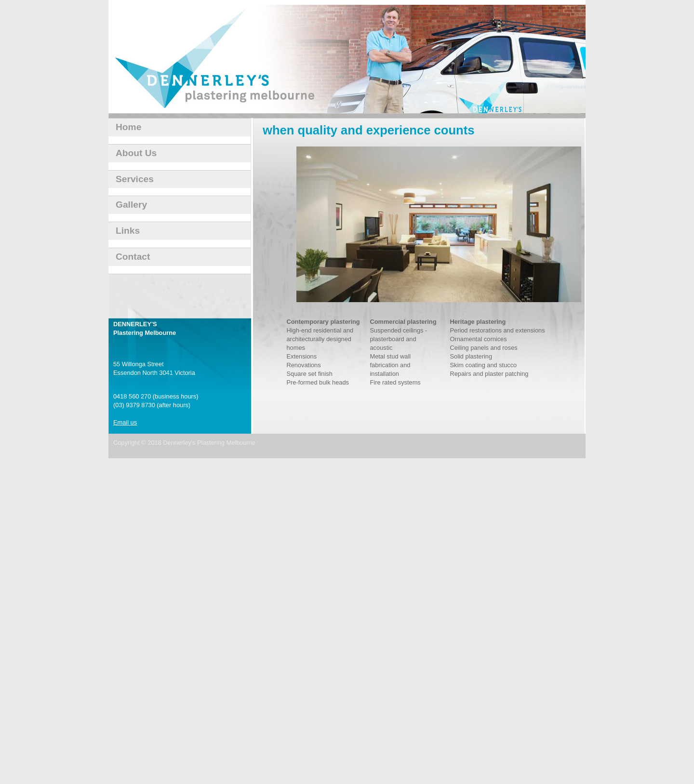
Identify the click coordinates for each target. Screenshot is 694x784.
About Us (136, 153)
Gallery (131, 205)
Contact (133, 257)
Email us (125, 422)
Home (128, 127)
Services (135, 179)
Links (128, 231)
